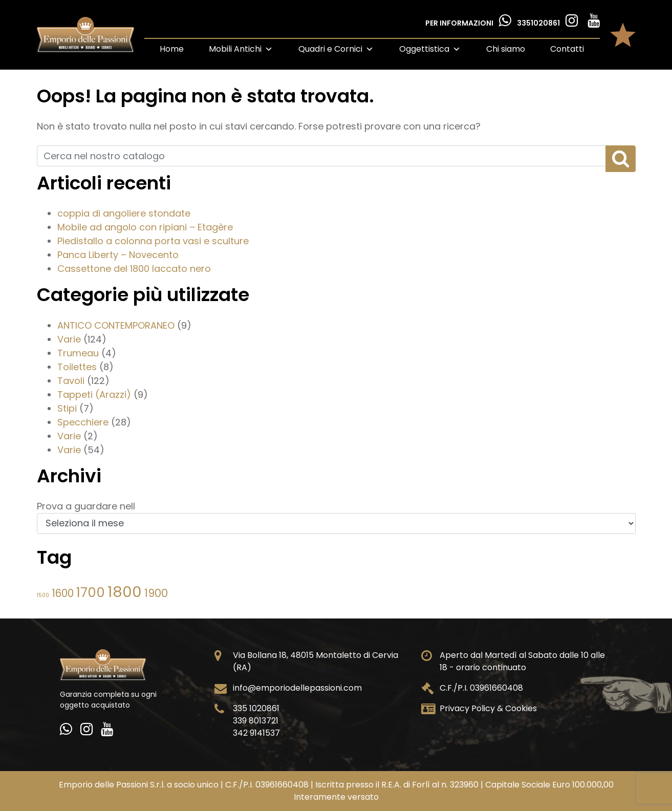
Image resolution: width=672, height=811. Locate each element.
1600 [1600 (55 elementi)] (63, 593)
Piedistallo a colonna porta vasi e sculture (153, 241)
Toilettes (77, 367)
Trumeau (78, 353)
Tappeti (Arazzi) (94, 394)
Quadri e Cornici (336, 49)
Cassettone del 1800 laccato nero (134, 269)
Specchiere (83, 422)
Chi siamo (506, 49)
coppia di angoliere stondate (124, 213)
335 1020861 (256, 708)
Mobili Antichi (241, 49)
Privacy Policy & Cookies (488, 708)
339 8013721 (256, 721)
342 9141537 (256, 733)
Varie (69, 339)
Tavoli (71, 381)
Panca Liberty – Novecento (118, 255)
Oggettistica (430, 49)
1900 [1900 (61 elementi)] (156, 593)
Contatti (567, 49)
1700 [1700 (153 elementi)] (91, 592)
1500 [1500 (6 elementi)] (43, 595)
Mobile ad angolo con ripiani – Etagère (145, 227)
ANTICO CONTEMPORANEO (116, 325)
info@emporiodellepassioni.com (297, 688)
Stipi (67, 408)
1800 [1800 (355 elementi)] (125, 592)
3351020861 (539, 23)
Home (172, 49)
